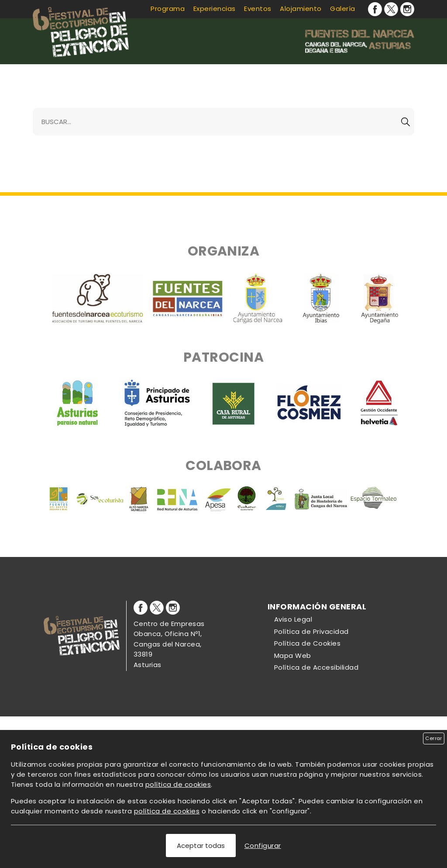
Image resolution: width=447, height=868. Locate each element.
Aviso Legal (293, 619)
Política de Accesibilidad (316, 667)
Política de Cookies (307, 643)
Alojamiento (301, 9)
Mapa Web (293, 655)
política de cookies (178, 784)
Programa (168, 9)
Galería (342, 9)
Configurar (263, 846)
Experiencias (215, 9)
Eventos (258, 9)
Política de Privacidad (311, 631)
